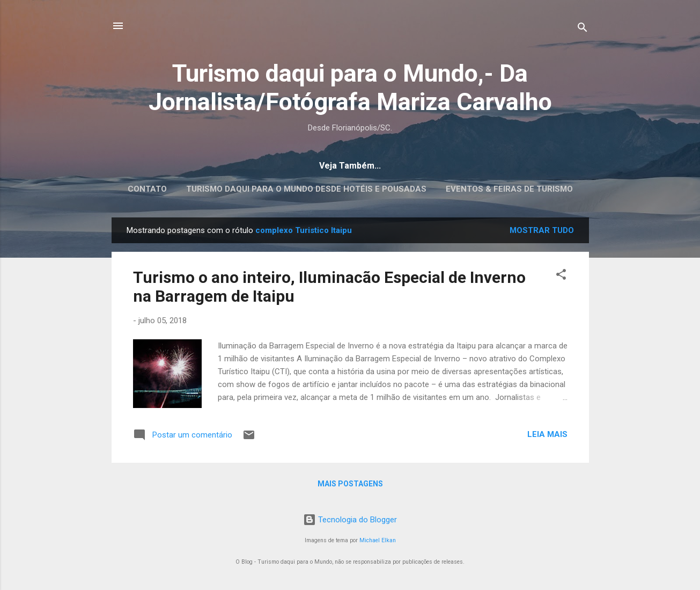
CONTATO (147, 189)
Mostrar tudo (542, 230)
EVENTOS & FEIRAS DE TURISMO (509, 189)
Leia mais (547, 434)
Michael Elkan (378, 540)
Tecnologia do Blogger (350, 520)
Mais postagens (350, 484)
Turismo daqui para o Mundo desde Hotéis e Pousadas (306, 189)
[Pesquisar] (583, 29)
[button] (561, 276)
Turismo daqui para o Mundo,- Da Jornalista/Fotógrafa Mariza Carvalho (350, 88)
